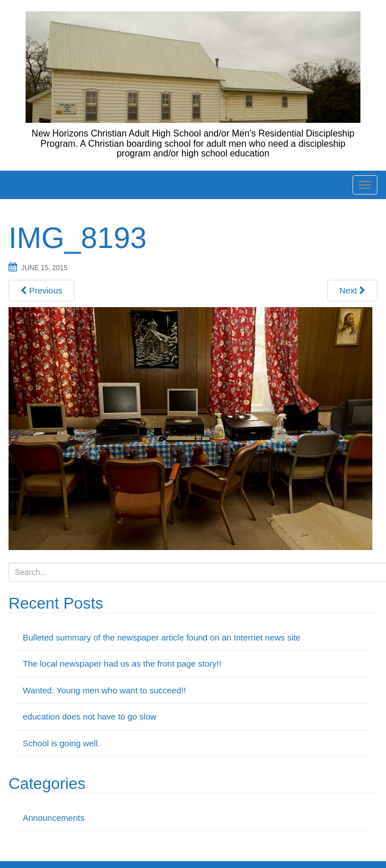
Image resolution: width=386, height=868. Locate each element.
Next (352, 290)
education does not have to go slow (90, 716)
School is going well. (61, 743)
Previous (41, 290)
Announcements (53, 818)
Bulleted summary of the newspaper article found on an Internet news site (162, 637)
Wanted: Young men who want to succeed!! (104, 690)
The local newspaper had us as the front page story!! (122, 664)
